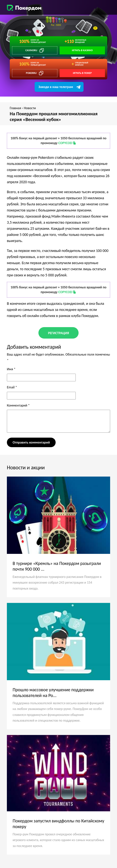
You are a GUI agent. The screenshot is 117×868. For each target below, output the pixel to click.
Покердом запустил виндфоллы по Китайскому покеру (58, 824)
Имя (11, 369)
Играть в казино (82, 50)
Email (12, 387)
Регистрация (58, 333)
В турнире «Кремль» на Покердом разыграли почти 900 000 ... (57, 566)
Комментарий (18, 405)
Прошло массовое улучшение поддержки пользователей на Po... (53, 693)
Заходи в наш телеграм (56, 87)
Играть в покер (82, 73)
